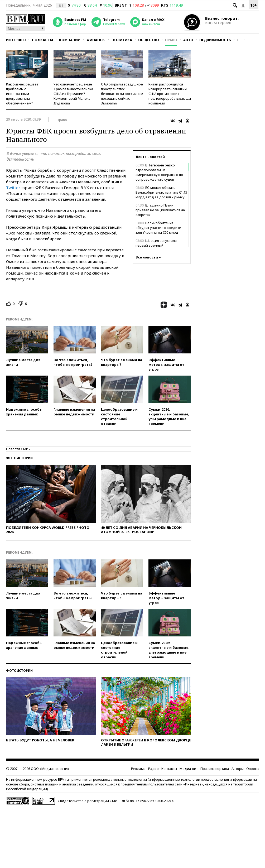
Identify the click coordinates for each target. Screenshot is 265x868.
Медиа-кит (189, 769)
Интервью (16, 40)
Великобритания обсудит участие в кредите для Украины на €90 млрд (158, 228)
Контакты (169, 769)
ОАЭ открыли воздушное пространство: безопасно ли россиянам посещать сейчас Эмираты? (122, 94)
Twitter (13, 188)
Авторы (238, 769)
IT (239, 40)
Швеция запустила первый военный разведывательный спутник (159, 245)
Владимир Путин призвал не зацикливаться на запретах (160, 210)
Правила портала (215, 769)
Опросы (253, 769)
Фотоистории (19, 458)
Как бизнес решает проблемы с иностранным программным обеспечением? (22, 94)
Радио (153, 769)
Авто (188, 40)
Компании (70, 40)
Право (171, 40)
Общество (149, 40)
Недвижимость (215, 40)
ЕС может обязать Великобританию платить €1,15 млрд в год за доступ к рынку (161, 192)
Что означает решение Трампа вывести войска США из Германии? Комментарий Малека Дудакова (73, 94)
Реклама (138, 769)
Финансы (96, 40)
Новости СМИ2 (18, 449)
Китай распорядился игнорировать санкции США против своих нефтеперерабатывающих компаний (171, 94)
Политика (122, 40)
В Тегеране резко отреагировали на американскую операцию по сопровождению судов (159, 172)
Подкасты (42, 40)
